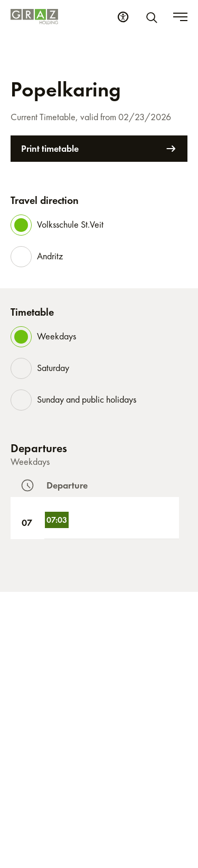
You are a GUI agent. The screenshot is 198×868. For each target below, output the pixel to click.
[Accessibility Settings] (123, 17)
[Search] (154, 17)
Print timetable (99, 149)
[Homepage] (34, 17)
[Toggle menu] (180, 17)
